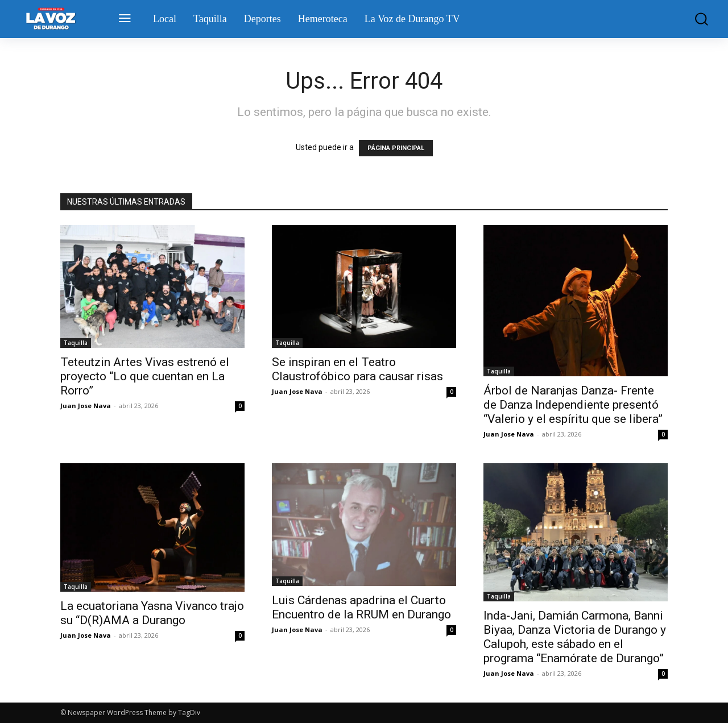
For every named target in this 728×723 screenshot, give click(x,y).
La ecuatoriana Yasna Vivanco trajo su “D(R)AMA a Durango (152, 613)
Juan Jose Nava (86, 406)
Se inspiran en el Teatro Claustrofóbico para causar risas (357, 369)
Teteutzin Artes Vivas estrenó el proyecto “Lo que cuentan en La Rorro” (145, 376)
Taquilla (76, 343)
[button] (696, 19)
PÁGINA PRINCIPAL (396, 148)
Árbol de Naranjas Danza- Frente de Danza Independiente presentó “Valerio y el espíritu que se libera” (573, 405)
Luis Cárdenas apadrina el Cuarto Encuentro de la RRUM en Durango (361, 607)
